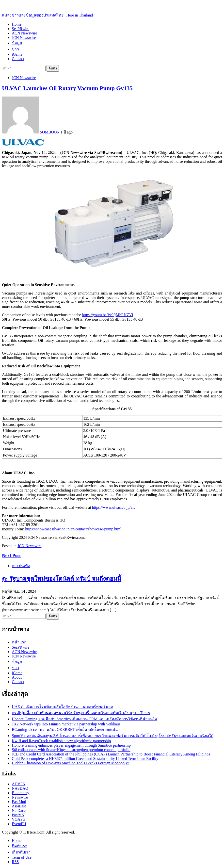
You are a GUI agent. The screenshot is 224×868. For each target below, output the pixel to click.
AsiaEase (19, 806)
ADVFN (19, 784)
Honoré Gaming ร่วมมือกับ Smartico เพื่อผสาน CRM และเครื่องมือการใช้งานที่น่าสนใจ (84, 719)
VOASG (19, 819)
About (17, 677)
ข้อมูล (17, 43)
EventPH (19, 824)
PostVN (18, 815)
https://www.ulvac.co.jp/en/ (114, 507)
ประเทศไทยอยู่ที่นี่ (17, 5)
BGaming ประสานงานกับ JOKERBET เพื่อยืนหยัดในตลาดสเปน (65, 729)
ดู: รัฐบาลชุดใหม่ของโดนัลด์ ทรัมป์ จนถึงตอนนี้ (62, 579)
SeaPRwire (21, 29)
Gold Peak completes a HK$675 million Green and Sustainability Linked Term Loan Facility (85, 759)
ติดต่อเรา (20, 846)
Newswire (20, 797)
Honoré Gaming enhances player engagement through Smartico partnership (71, 745)
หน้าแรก (19, 642)
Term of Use (22, 857)
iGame (17, 54)
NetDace (19, 811)
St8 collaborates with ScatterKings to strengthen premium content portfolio (71, 750)
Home (17, 24)
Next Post (11, 555)
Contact (18, 59)
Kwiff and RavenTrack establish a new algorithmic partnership (61, 741)
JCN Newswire (24, 38)
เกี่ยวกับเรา (21, 852)
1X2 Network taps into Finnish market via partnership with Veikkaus (66, 724)
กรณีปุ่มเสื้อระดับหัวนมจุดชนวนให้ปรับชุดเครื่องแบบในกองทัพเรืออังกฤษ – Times (81, 713)
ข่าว (15, 49)
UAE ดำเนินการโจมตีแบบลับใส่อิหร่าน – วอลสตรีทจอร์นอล (63, 707)
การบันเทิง (21, 566)
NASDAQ (20, 788)
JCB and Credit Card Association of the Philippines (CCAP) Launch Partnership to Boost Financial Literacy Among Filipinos (111, 754)
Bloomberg (21, 793)
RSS (15, 862)
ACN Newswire (24, 33)
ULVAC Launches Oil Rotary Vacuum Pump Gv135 (67, 88)
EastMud (19, 802)
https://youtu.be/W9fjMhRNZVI (108, 315)
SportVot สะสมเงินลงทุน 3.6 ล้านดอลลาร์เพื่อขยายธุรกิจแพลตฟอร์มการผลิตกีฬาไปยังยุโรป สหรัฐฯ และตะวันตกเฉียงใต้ (113, 736)
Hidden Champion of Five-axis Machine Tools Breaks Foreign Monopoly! (70, 763)
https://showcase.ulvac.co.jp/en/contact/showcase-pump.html (73, 529)
